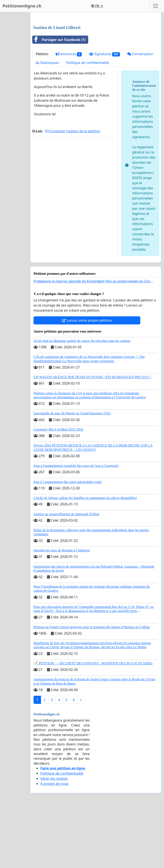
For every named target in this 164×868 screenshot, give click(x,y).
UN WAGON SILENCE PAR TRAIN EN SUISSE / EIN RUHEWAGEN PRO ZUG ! (92, 437)
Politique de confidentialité (88, 122)
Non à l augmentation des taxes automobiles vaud (67, 542)
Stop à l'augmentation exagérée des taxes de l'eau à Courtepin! (76, 525)
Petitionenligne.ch (22, 6)
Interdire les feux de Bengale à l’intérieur (62, 610)
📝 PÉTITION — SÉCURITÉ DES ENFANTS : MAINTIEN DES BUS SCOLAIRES (93, 723)
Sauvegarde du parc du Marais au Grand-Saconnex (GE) (72, 473)
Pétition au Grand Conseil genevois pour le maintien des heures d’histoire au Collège (92, 687)
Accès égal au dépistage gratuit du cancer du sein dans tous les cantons (82, 400)
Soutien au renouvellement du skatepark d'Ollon (66, 574)
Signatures (105, 114)
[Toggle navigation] (155, 6)
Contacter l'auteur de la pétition (73, 191)
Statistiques (47, 122)
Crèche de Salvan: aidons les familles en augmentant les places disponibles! (85, 558)
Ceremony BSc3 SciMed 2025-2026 (58, 489)
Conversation (140, 114)
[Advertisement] (96, 49)
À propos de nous (54, 843)
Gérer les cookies (54, 838)
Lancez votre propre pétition (87, 380)
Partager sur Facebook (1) (59, 99)
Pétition (42, 114)
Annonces (69, 114)
